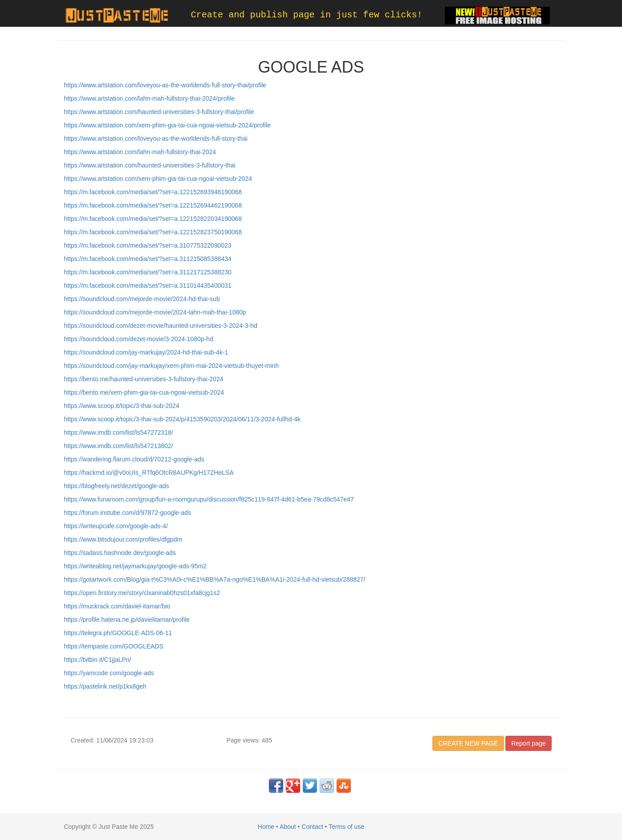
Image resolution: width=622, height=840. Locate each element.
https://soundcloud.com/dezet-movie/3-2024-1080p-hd (139, 339)
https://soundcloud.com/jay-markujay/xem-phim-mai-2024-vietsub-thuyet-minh (171, 366)
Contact (312, 827)
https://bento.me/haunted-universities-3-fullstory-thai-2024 (144, 379)
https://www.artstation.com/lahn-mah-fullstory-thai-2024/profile (150, 98)
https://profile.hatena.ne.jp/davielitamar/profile (127, 620)
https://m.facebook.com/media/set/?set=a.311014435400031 (148, 285)
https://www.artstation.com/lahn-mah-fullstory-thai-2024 (140, 152)
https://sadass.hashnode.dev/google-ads (120, 553)
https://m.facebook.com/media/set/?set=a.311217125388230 (148, 272)
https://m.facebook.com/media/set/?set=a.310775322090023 (148, 245)
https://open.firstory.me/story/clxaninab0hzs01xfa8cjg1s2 (142, 593)
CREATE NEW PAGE (468, 743)
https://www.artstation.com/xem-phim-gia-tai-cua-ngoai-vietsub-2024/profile (168, 125)
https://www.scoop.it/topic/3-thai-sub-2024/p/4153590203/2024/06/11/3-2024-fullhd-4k (183, 419)
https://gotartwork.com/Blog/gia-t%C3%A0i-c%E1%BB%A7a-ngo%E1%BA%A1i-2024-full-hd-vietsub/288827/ (215, 579)
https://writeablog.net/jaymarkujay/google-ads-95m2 (136, 566)
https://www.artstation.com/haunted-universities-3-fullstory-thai (150, 165)
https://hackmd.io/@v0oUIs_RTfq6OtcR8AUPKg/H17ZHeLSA (149, 473)
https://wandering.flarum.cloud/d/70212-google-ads (134, 459)
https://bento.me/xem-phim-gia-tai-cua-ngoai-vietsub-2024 (144, 392)
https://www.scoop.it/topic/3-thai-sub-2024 (122, 406)
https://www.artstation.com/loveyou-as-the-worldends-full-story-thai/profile (165, 85)
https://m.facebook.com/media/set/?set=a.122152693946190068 (153, 192)
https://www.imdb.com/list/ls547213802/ (119, 446)
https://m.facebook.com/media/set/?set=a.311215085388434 (148, 259)
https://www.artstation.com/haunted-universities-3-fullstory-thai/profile (159, 112)
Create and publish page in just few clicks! (307, 15)
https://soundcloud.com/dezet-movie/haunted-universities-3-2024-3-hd (161, 326)
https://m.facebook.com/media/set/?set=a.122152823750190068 (153, 232)
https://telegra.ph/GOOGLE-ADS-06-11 (118, 633)
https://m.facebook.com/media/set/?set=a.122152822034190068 (153, 219)
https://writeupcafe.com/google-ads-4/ (116, 526)
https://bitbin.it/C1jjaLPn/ (98, 660)
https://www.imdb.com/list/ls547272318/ (119, 432)
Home (266, 827)
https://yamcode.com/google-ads (109, 673)
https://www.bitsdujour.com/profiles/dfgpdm (123, 539)
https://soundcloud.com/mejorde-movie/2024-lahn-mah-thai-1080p (155, 312)
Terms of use (346, 827)
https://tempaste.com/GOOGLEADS (114, 646)
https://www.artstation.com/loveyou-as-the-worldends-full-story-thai (156, 139)
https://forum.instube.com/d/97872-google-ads (128, 513)
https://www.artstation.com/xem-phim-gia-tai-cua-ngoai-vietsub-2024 (158, 179)
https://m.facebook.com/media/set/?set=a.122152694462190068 (153, 205)
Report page (528, 743)
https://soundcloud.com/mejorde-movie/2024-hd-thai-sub (142, 299)
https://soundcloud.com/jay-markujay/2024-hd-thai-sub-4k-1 (146, 352)
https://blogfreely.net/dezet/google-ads (117, 486)
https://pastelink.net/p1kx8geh (105, 686)
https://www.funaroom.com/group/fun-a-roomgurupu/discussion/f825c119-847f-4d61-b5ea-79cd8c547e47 (209, 499)
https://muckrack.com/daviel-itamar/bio (117, 606)
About (288, 827)
